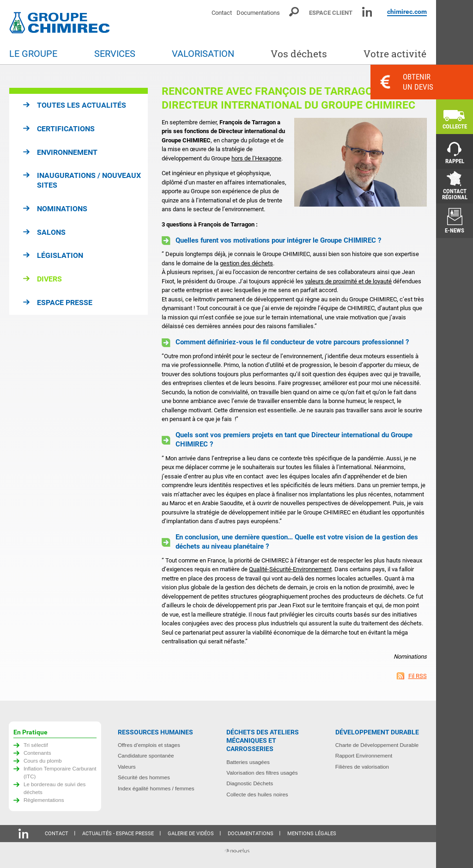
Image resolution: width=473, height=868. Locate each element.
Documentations (258, 13)
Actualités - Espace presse (118, 834)
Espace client (331, 13)
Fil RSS (418, 676)
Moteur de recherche (294, 12)
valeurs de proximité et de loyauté (348, 281)
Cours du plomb (43, 761)
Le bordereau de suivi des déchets (55, 788)
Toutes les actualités (82, 105)
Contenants (37, 753)
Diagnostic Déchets (250, 783)
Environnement (67, 152)
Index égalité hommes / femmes (156, 788)
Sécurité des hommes (144, 777)
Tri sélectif (36, 745)
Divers (49, 279)
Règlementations (44, 800)
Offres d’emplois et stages (149, 745)
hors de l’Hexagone (256, 158)
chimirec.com (407, 12)
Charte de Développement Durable (377, 745)
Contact (222, 13)
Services (115, 54)
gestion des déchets (246, 263)
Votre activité (395, 54)
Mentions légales (312, 834)
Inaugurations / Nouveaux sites (89, 180)
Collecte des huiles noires (257, 794)
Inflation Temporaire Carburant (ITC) (60, 772)
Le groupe (33, 54)
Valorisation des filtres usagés (262, 773)
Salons (51, 232)
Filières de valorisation (362, 767)
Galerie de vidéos (191, 834)
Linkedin (367, 12)
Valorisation (203, 54)
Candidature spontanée (146, 755)
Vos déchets (299, 54)
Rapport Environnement (364, 755)
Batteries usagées (248, 762)
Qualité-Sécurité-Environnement (290, 569)
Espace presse (65, 303)
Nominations (62, 209)
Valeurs (127, 767)
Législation (60, 255)
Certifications (66, 129)
